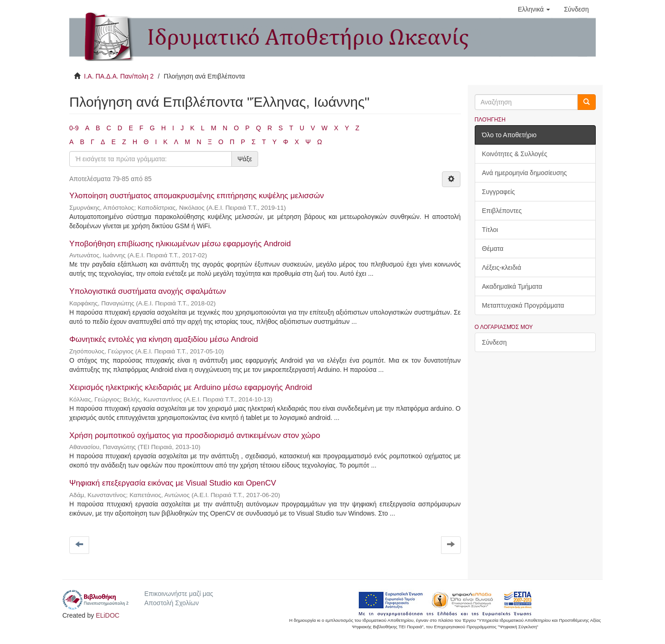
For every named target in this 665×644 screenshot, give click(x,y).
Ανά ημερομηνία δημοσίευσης (525, 173)
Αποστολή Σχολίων (171, 603)
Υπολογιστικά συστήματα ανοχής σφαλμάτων (148, 291)
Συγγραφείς (499, 192)
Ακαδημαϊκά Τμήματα (512, 286)
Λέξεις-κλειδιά (502, 267)
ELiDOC (107, 615)
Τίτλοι (490, 230)
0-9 (74, 128)
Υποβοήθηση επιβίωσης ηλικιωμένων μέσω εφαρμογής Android (180, 244)
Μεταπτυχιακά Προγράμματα (523, 305)
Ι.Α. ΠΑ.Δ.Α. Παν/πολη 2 (119, 76)
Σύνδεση (495, 342)
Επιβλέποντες (502, 211)
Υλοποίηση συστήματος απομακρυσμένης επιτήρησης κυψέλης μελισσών (196, 196)
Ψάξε (245, 159)
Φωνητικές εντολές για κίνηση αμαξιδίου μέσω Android (164, 339)
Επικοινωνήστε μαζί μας (178, 594)
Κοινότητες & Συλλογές (515, 154)
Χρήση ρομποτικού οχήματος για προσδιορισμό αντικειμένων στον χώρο (195, 435)
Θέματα (493, 249)
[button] (534, 9)
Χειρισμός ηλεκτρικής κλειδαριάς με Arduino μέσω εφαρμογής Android (191, 387)
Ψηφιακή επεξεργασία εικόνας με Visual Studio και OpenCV (173, 483)
